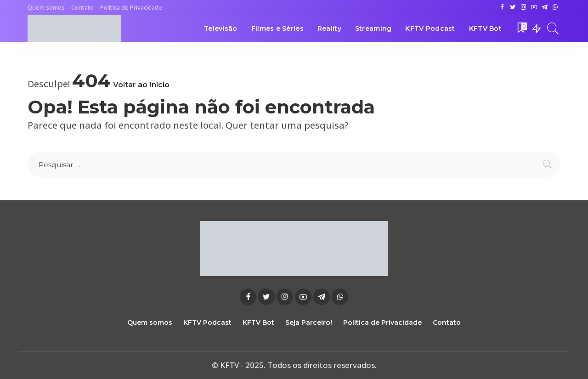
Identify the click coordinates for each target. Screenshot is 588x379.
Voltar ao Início (141, 85)
